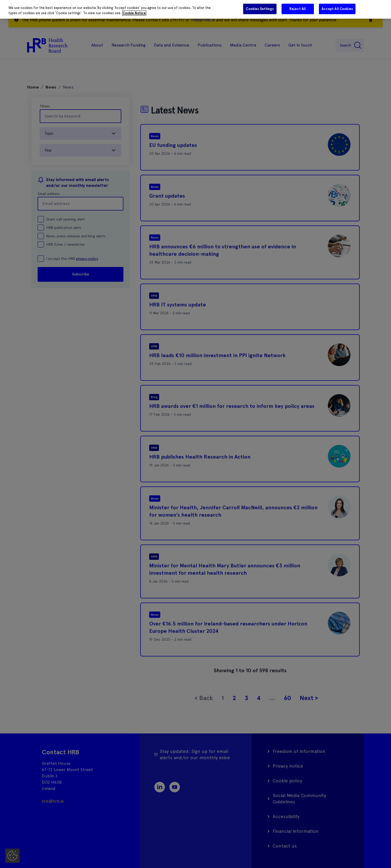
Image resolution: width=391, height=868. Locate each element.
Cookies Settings (260, 9)
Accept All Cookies (337, 9)
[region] (196, 9)
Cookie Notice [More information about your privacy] (134, 13)
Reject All (298, 9)
